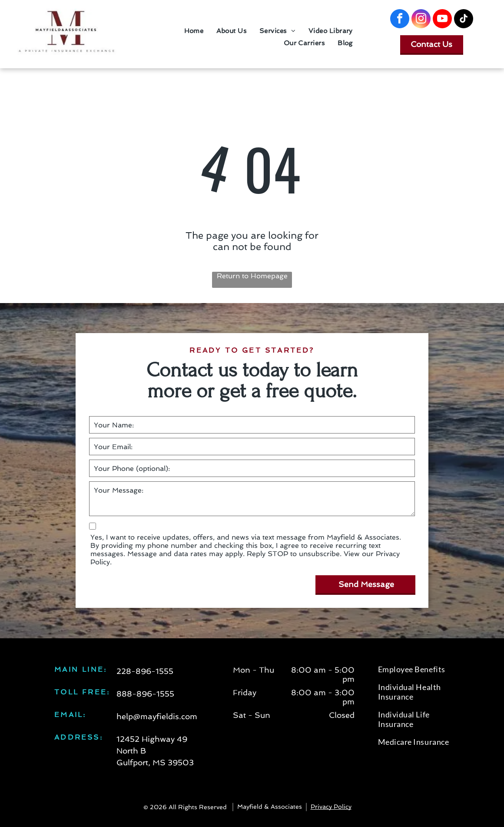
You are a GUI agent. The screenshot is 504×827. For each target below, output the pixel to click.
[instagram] (421, 20)
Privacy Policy (331, 807)
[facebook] (400, 20)
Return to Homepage (252, 276)
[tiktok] (464, 20)
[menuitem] (194, 31)
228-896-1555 (145, 671)
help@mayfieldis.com (157, 716)
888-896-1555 (145, 694)
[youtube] (442, 20)
